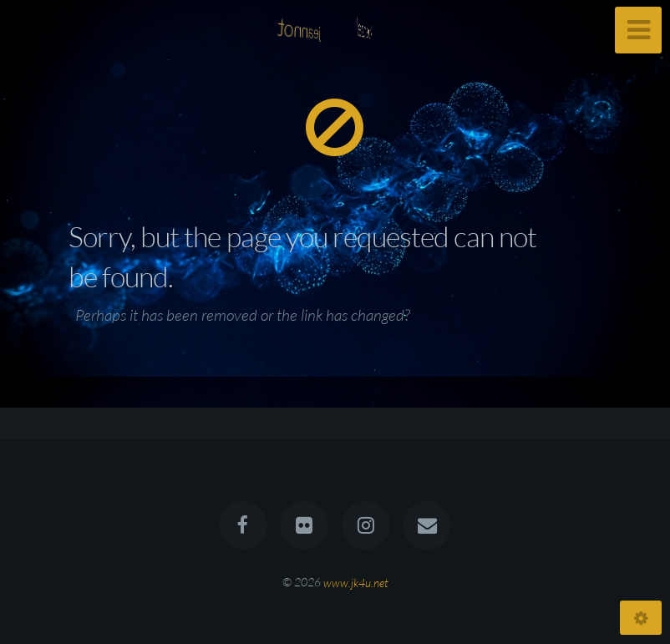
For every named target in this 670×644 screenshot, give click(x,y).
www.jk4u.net (356, 582)
